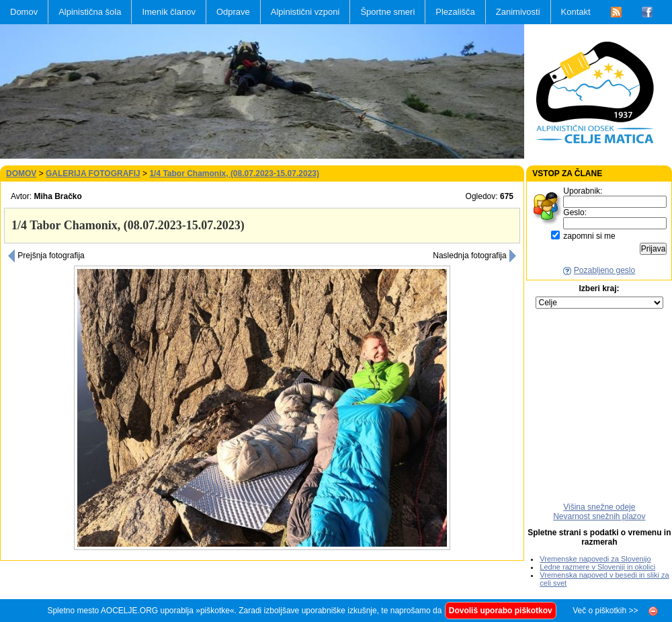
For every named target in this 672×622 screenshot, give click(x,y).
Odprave (233, 12)
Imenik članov (168, 12)
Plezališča (455, 12)
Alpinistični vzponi (305, 12)
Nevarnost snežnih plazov (599, 516)
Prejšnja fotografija (46, 256)
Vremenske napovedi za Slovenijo (595, 559)
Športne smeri (387, 12)
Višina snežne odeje (599, 507)
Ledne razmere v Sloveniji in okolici (597, 567)
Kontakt (576, 12)
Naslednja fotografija (475, 256)
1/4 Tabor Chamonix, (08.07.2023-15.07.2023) (234, 173)
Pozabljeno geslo (604, 270)
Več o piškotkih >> (605, 611)
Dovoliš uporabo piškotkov (501, 611)
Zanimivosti (518, 12)
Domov (24, 12)
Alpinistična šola (90, 12)
